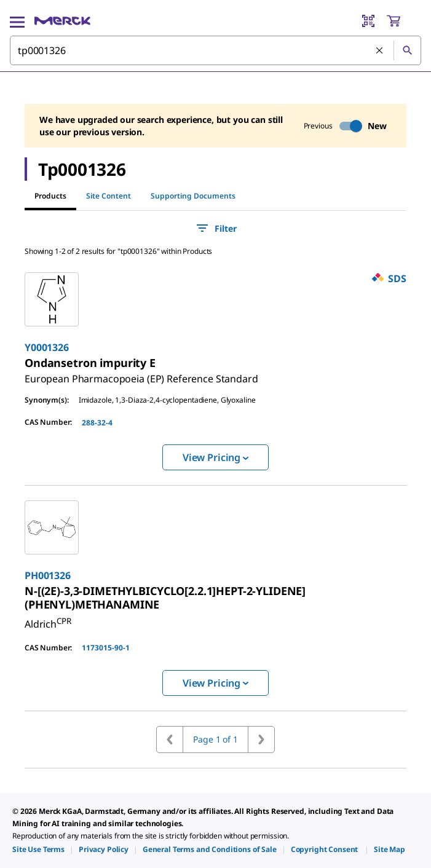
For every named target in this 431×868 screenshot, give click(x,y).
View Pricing (215, 457)
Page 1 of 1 (215, 739)
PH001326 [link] (48, 575)
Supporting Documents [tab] (193, 196)
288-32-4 (97, 423)
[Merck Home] (62, 21)
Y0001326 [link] (47, 347)
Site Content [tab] (109, 196)
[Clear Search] (380, 51)
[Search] (407, 50)
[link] (141, 374)
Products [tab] (50, 196)
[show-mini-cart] (403, 21)
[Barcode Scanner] (368, 21)
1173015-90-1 (106, 648)
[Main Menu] (17, 21)
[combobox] (215, 50)
